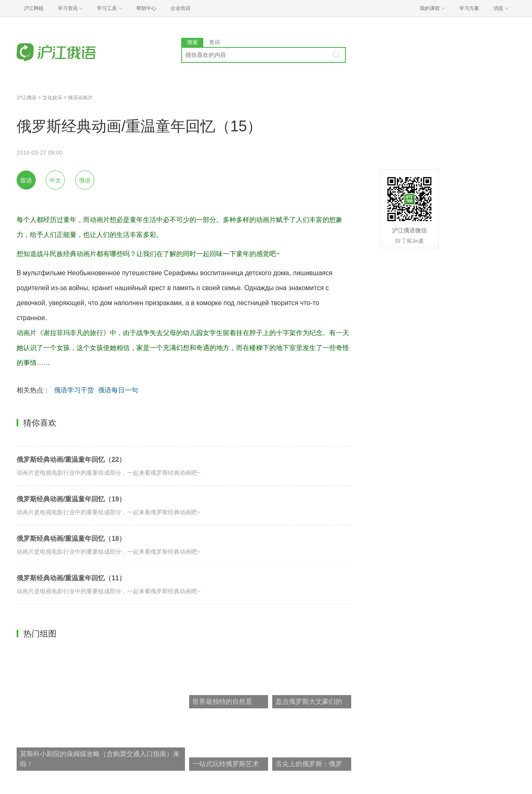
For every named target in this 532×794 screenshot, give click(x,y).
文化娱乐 (52, 98)
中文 (55, 180)
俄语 (85, 180)
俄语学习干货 (74, 390)
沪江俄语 (27, 98)
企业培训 (180, 8)
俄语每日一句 (118, 390)
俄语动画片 (80, 98)
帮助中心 (146, 8)
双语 (26, 180)
